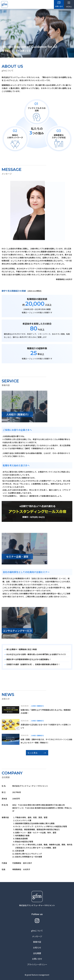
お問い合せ (37, 959)
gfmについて (37, 931)
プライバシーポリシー (37, 964)
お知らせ (37, 947)
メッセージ (37, 936)
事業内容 (37, 942)
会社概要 (37, 953)
